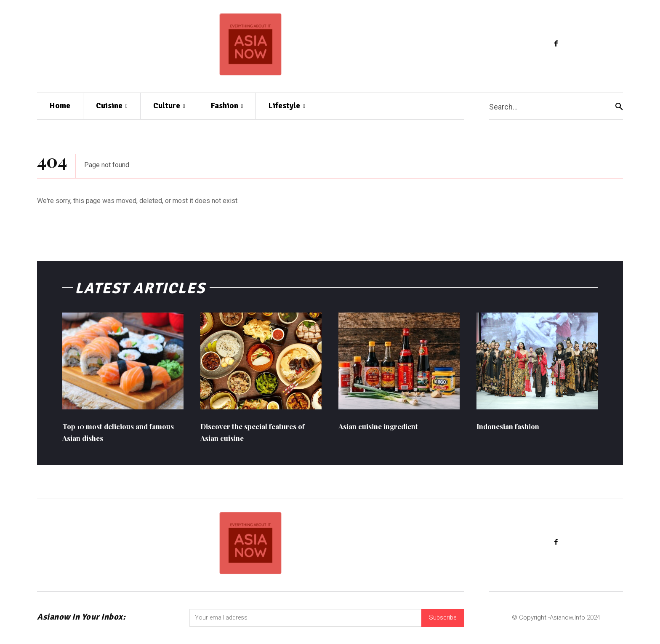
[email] (304, 622)
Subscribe (442, 621)
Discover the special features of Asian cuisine (259, 435)
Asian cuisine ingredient (388, 429)
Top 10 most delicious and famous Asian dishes (115, 435)
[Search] (619, 106)
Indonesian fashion (515, 429)
